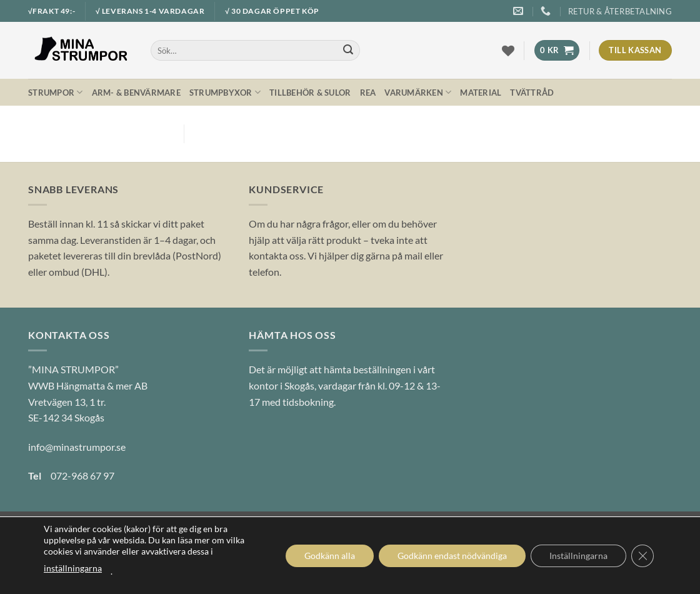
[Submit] (348, 51)
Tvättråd (532, 93)
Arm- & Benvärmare (136, 93)
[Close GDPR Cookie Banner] (642, 556)
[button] (557, 50)
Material (481, 93)
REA (368, 93)
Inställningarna (578, 556)
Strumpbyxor (225, 92)
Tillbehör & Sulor (310, 93)
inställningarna (73, 568)
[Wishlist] (508, 51)
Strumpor (56, 92)
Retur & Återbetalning (620, 11)
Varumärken (418, 92)
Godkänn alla (330, 556)
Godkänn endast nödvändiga (452, 556)
